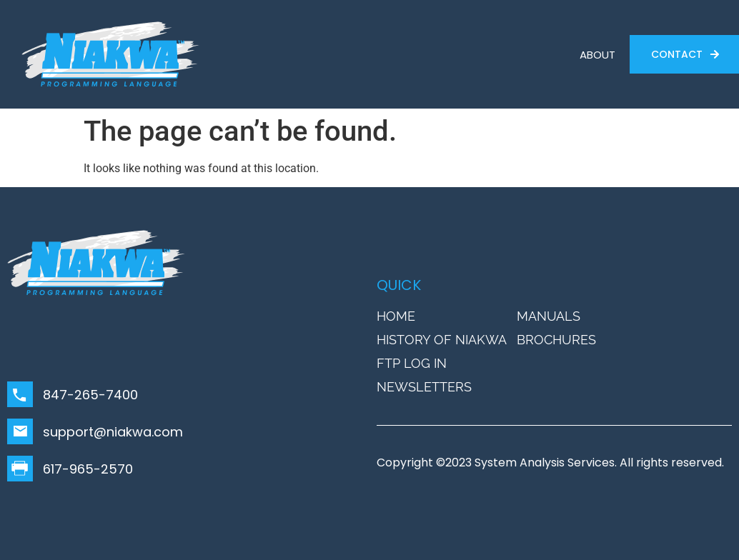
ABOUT (597, 55)
